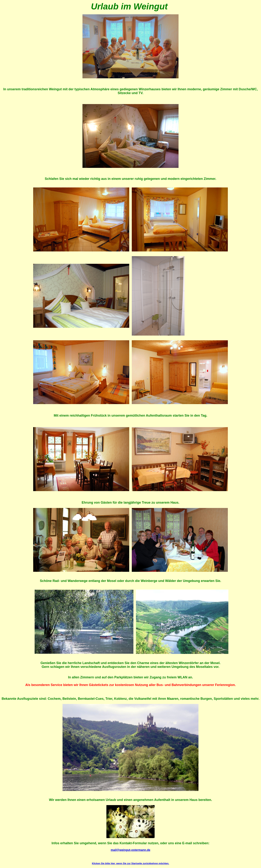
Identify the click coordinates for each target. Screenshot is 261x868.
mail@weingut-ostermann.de (130, 850)
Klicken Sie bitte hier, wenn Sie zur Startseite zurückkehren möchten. (130, 863)
